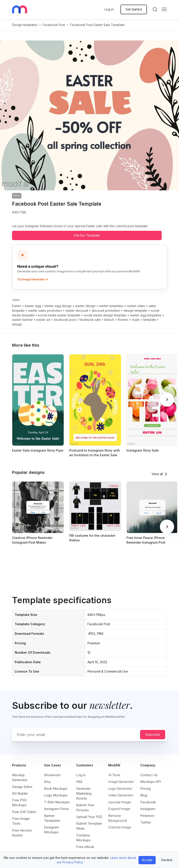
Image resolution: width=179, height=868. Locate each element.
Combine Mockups (83, 838)
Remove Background (118, 818)
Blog (144, 795)
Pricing (145, 789)
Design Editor (22, 787)
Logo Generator (120, 789)
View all (157, 474)
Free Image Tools (21, 821)
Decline (167, 860)
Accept (147, 860)
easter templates (111, 306)
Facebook (148, 802)
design (17, 324)
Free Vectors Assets (22, 833)
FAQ (79, 782)
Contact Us (149, 775)
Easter (17, 306)
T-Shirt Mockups (57, 802)
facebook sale (90, 320)
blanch (109, 320)
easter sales (136, 306)
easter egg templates (146, 315)
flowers (123, 320)
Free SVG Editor (24, 812)
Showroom (52, 775)
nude (136, 320)
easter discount (77, 310)
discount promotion (106, 310)
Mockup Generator (20, 777)
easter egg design (58, 306)
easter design (85, 306)
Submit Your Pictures (85, 807)
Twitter (146, 822)
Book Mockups (56, 789)
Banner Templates (52, 818)
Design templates (25, 25)
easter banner (22, 320)
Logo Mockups (56, 795)
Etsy (47, 782)
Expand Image (119, 809)
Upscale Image (119, 802)
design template (135, 310)
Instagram (148, 809)
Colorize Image (120, 827)
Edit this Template (87, 235)
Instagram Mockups (52, 830)
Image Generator (121, 782)
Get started (134, 9)
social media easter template (59, 315)
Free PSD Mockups (19, 803)
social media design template (105, 315)
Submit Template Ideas (89, 826)
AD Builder (20, 793)
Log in (109, 9)
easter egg (33, 306)
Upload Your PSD (89, 817)
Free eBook (85, 847)
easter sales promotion (45, 310)
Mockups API (151, 782)
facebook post (54, 25)
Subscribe (153, 734)
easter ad (43, 320)
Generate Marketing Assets (84, 793)
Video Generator (121, 795)
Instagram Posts (57, 809)
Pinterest (147, 816)
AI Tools (114, 775)
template (150, 320)
